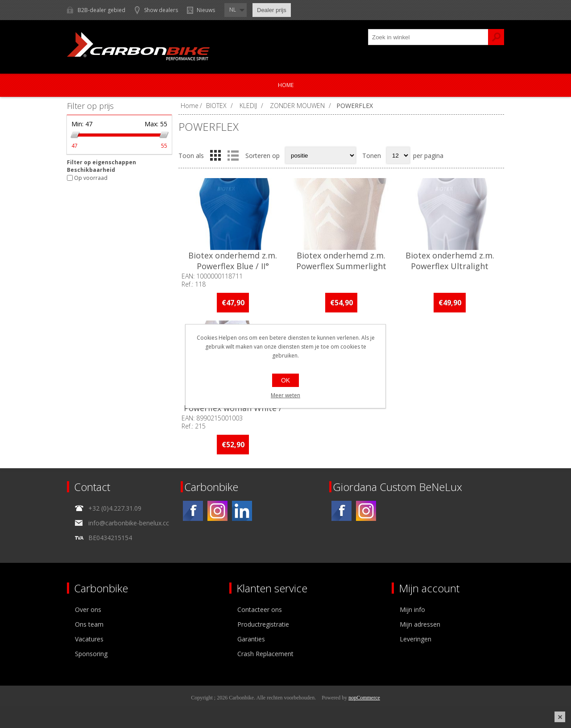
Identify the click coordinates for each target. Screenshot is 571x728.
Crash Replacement (265, 654)
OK (285, 380)
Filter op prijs (90, 106)
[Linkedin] (242, 511)
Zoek (496, 37)
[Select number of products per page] (398, 155)
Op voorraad (91, 178)
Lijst (233, 155)
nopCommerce (364, 698)
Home (286, 85)
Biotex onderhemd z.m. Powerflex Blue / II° (233, 261)
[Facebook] (193, 511)
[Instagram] (217, 511)
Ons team (89, 624)
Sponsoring (91, 654)
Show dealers (161, 10)
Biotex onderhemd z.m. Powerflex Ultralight (450, 261)
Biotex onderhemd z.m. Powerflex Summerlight (341, 261)
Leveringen (416, 639)
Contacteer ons (260, 609)
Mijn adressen (420, 624)
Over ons (88, 609)
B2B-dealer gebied (101, 10)
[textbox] (428, 37)
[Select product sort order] (321, 155)
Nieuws (206, 10)
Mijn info (412, 609)
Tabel (215, 155)
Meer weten (285, 395)
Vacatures (89, 639)
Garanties (251, 639)
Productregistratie (263, 624)
